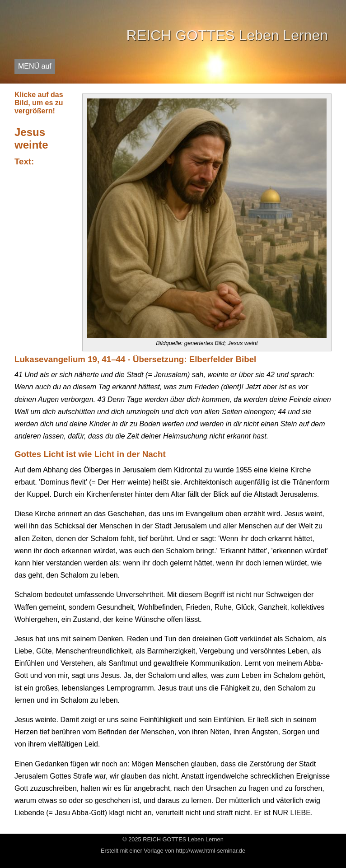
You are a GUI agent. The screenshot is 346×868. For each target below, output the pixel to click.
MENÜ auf (35, 66)
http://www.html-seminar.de (210, 851)
